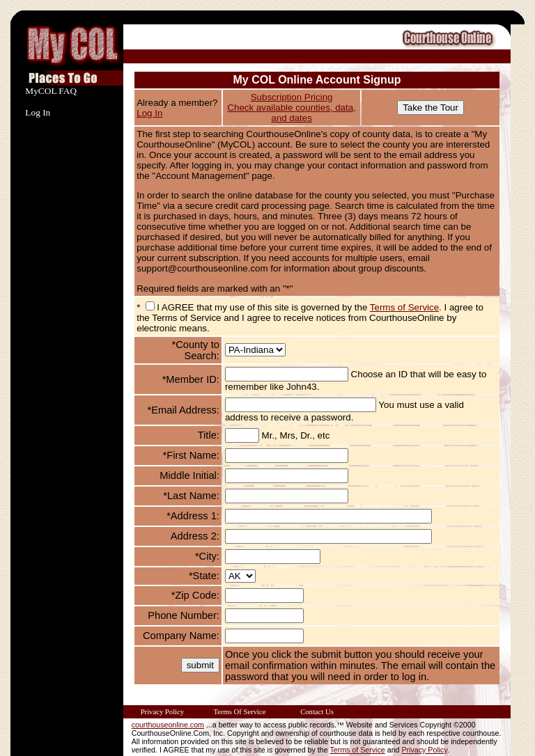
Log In (38, 112)
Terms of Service (404, 307)
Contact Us (317, 712)
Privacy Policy (162, 712)
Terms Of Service (239, 712)
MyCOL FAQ (51, 91)
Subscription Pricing (292, 97)
